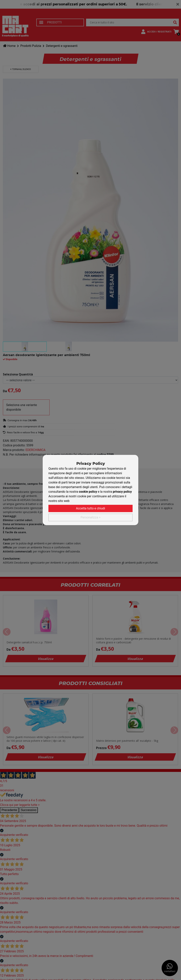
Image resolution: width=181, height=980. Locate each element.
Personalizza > (90, 517)
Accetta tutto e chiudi (90, 508)
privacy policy (122, 492)
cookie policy (88, 492)
